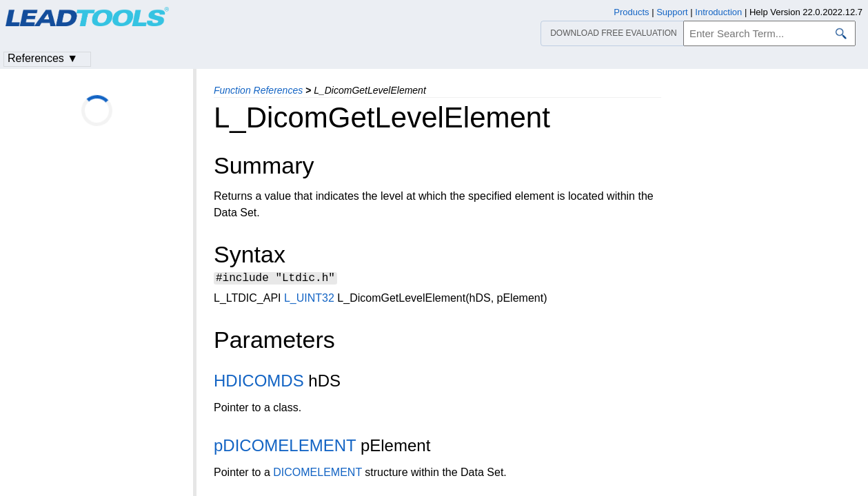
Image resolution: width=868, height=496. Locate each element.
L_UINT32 (309, 300)
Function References (258, 90)
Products (631, 12)
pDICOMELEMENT (285, 447)
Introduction (718, 12)
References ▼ (43, 58)
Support (672, 12)
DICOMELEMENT (317, 474)
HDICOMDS (259, 383)
